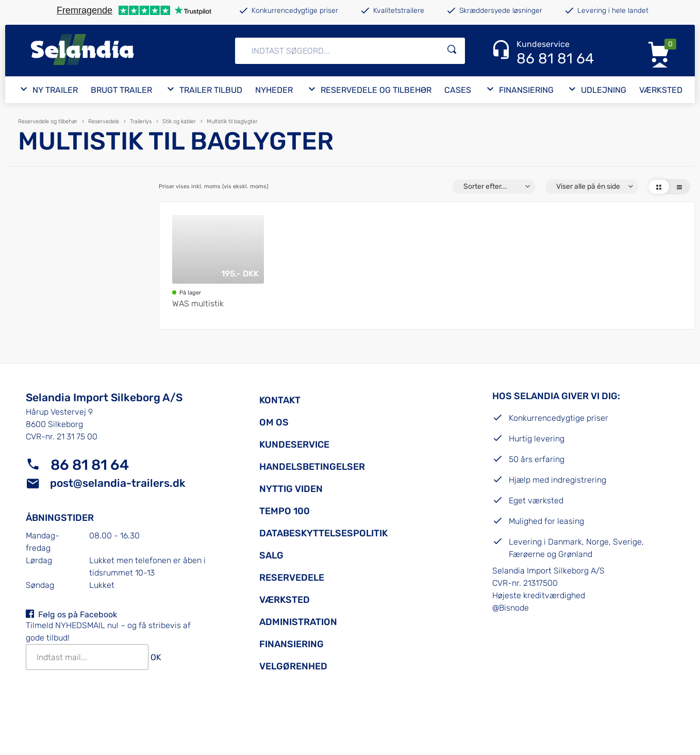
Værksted (661, 90)
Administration (298, 622)
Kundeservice (294, 445)
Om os (274, 422)
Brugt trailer (121, 90)
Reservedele (292, 578)
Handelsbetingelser (312, 467)
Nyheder (274, 90)
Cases (458, 90)
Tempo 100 (285, 511)
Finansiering (291, 644)
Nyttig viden (291, 489)
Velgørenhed (293, 666)
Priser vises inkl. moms (214, 187)
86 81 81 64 (90, 465)
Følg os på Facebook (78, 614)
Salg (271, 555)
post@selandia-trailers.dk (118, 483)
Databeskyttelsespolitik (323, 533)
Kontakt (280, 400)
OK (156, 658)
